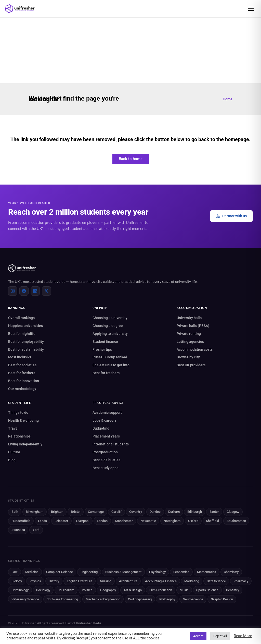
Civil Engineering (140, 599)
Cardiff (116, 512)
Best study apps (105, 468)
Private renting (189, 334)
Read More (243, 636)
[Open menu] (251, 9)
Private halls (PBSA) (193, 326)
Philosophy (167, 599)
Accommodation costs (195, 349)
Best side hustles (106, 460)
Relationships (19, 436)
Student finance (105, 342)
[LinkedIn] (35, 291)
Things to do (18, 412)
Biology (17, 581)
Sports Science (207, 590)
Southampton (236, 521)
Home (228, 99)
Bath (15, 512)
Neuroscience (193, 599)
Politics (87, 590)
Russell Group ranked (110, 357)
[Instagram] (13, 291)
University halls (189, 318)
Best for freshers (22, 373)
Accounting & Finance (161, 581)
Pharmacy (241, 581)
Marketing (192, 581)
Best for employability (26, 342)
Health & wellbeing (23, 420)
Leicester (61, 521)
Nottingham (172, 521)
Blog (12, 460)
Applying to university (110, 334)
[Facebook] (24, 291)
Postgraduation (105, 452)
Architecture (128, 581)
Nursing (106, 581)
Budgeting (101, 428)
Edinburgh (195, 512)
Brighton (57, 512)
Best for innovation (24, 381)
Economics (181, 572)
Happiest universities (25, 326)
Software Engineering (62, 599)
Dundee (155, 512)
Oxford (193, 521)
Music (184, 590)
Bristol (76, 512)
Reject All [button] (220, 636)
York (36, 530)
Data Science (216, 581)
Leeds (42, 521)
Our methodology (22, 389)
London (102, 521)
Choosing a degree (108, 326)
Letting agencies (190, 342)
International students (111, 444)
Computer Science (60, 572)
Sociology (43, 590)
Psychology (157, 572)
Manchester (124, 521)
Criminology (20, 590)
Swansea (18, 530)
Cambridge (96, 512)
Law (15, 572)
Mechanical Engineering (103, 599)
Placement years (106, 436)
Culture (14, 452)
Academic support (107, 412)
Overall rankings (21, 318)
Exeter (214, 512)
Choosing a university (110, 318)
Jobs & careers (105, 420)
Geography (108, 590)
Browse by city (188, 357)
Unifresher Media (89, 623)
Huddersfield (21, 521)
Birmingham (35, 512)
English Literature (80, 581)
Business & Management (123, 572)
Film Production (161, 590)
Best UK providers (191, 365)
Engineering (89, 572)
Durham (174, 512)
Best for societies (22, 365)
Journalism (66, 590)
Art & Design (133, 590)
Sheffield (212, 521)
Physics (35, 581)
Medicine (32, 572)
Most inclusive (20, 357)
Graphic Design (222, 599)
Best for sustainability (26, 349)
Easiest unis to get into (111, 365)
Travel (13, 428)
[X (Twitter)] (46, 291)
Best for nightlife (22, 334)
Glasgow (233, 512)
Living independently (25, 444)
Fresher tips (102, 349)
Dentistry (233, 590)
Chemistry (231, 572)
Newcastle (148, 521)
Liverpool (83, 521)
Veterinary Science (25, 599)
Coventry (136, 512)
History (54, 581)
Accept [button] (198, 636)
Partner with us (231, 216)
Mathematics (207, 572)
